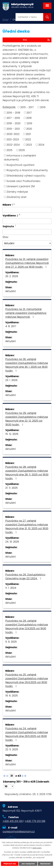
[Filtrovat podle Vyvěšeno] (27, 221)
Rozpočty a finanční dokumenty (27, 170)
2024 (41, 145)
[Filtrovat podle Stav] (27, 243)
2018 (29, 118)
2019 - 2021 (13, 129)
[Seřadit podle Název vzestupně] (14, 203)
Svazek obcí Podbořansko (23, 181)
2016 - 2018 (13, 112)
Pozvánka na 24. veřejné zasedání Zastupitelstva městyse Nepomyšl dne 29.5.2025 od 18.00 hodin (27, 734)
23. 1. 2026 (11, 380)
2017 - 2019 (13, 118)
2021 (28, 134)
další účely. (37, 848)
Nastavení (45, 864)
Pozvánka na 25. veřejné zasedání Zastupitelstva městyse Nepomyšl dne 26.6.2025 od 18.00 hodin (27, 680)
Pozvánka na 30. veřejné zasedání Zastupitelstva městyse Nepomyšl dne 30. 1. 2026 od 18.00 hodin (27, 365)
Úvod (5, 20)
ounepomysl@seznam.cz (19, 831)
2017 (29, 112)
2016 (43, 107)
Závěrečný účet (16, 197)
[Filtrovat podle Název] (27, 210)
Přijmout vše (10, 864)
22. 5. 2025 (12, 749)
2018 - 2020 (13, 123)
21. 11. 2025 (11, 488)
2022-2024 (13, 145)
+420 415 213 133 (13, 821)
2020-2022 (13, 134)
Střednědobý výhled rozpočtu (26, 176)
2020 (29, 129)
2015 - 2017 (27, 107)
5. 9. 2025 (11, 642)
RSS (36, 40)
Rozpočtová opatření (20, 165)
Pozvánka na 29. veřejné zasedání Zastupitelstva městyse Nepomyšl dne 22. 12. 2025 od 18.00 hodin (27, 419)
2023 (29, 145)
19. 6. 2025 (12, 696)
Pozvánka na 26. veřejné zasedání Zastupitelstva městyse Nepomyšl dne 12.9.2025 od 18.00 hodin (27, 626)
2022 (28, 139)
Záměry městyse (17, 192)
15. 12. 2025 (12, 434)
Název (8, 205)
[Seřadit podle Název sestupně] (14, 204)
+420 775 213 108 (35, 821)
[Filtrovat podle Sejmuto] (27, 232)
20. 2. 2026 (12, 276)
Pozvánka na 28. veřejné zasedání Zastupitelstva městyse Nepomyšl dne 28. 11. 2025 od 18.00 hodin (27, 473)
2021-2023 (13, 139)
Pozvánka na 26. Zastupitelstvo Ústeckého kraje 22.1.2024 (25, 576)
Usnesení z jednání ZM (21, 186)
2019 (29, 123)
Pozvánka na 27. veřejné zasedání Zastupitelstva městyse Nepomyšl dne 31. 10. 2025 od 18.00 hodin (27, 526)
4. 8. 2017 (11, 326)
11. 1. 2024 (11, 588)
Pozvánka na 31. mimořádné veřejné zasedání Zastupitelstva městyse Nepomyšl (26, 313)
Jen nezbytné (28, 864)
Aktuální (11, 291)
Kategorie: (9, 107)
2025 (9, 150)
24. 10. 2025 (12, 542)
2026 (22, 150)
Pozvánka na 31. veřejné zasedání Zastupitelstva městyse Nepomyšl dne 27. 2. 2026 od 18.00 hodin (27, 263)
